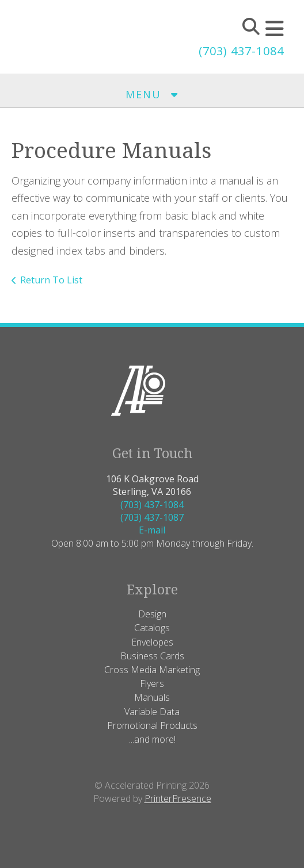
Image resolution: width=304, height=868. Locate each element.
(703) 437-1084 (241, 51)
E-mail (152, 530)
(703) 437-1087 (152, 517)
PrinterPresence (178, 798)
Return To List (51, 280)
